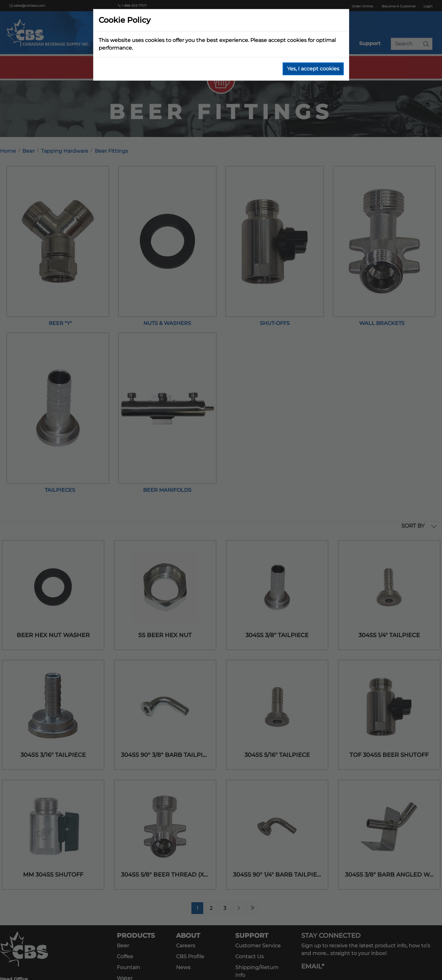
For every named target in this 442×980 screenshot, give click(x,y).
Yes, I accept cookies (313, 69)
